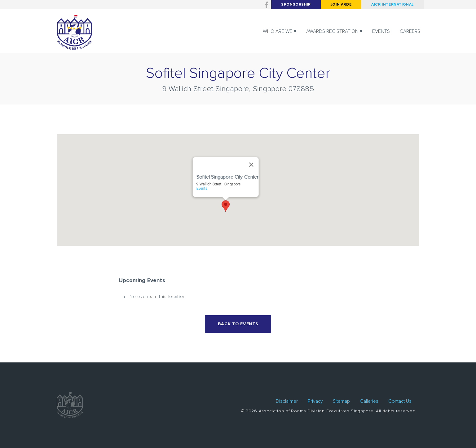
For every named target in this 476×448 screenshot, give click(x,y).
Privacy (315, 401)
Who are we (278, 31)
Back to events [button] (238, 324)
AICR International (393, 5)
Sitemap (341, 401)
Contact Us (400, 401)
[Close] (251, 165)
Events (381, 31)
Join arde (341, 5)
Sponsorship (296, 5)
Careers (410, 31)
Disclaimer (287, 401)
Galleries (369, 401)
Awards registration (332, 31)
